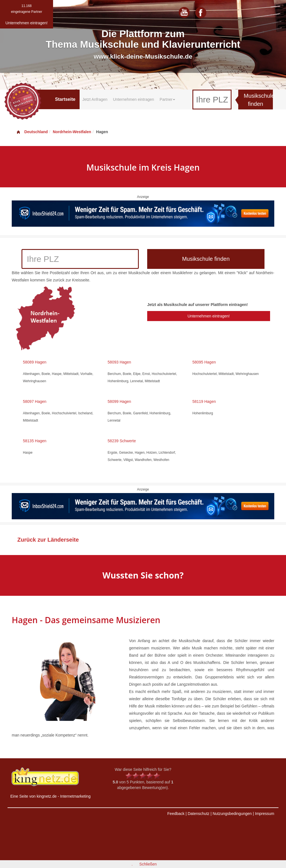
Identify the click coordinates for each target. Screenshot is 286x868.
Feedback (176, 814)
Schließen (148, 864)
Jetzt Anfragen (95, 99)
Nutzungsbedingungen (232, 814)
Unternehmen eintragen (133, 99)
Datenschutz (199, 814)
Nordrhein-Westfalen (72, 132)
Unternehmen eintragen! (208, 316)
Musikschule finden (258, 100)
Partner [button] (168, 99)
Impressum (265, 814)
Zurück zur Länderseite (48, 540)
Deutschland (32, 132)
